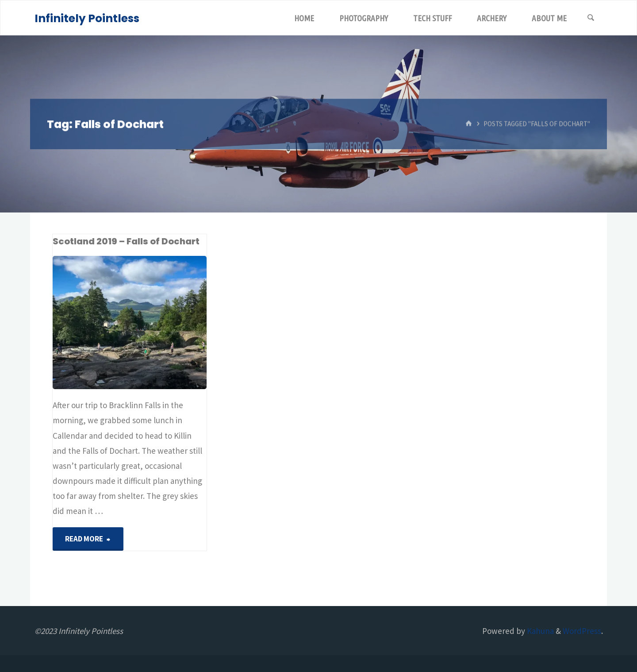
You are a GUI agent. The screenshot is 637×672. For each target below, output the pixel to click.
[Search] (591, 18)
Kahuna (539, 631)
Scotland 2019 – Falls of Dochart (126, 241)
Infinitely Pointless (87, 18)
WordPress (582, 631)
